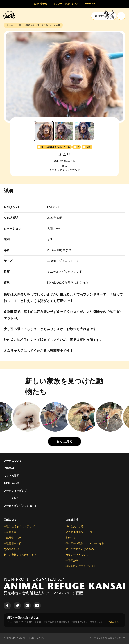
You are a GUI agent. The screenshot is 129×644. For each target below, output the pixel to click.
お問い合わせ (11, 483)
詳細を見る (113, 622)
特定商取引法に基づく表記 (81, 566)
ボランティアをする (77, 555)
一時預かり (72, 560)
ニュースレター (13, 498)
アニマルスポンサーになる (81, 532)
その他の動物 (11, 549)
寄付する (71, 538)
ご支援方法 (72, 520)
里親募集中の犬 (13, 538)
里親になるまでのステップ (19, 526)
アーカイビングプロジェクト (20, 506)
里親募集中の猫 (13, 543)
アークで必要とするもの (80, 549)
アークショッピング (15, 491)
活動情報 (9, 468)
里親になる (10, 520)
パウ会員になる (74, 526)
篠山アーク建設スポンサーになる (85, 543)
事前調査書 (10, 532)
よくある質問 (11, 476)
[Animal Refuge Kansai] (10, 15)
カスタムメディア (117, 638)
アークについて (13, 461)
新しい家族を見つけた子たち (20, 555)
